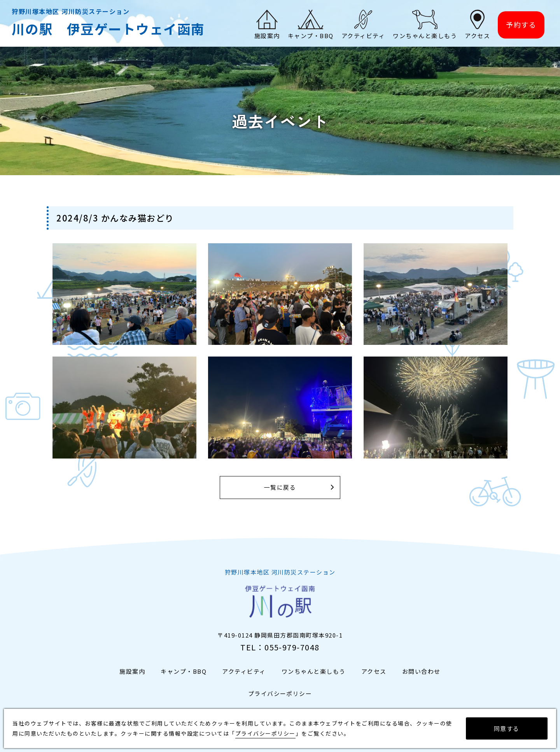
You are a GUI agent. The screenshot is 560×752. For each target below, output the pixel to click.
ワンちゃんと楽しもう (314, 671)
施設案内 (132, 671)
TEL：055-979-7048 (280, 647)
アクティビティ (244, 671)
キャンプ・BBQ (184, 671)
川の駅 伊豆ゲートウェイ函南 (111, 29)
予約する (521, 26)
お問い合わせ (421, 671)
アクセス (374, 671)
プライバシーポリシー (280, 693)
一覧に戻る (280, 488)
